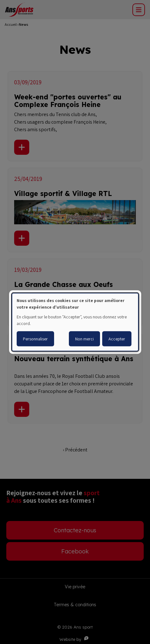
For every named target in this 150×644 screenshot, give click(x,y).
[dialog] (75, 322)
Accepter (117, 339)
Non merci (84, 339)
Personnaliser (35, 339)
